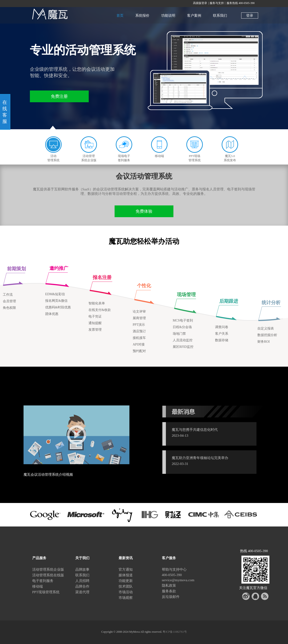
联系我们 (220, 16)
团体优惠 (52, 314)
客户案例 (194, 16)
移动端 (38, 586)
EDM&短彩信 (55, 294)
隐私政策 (169, 585)
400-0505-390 (172, 575)
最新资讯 (126, 558)
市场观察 (126, 598)
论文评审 (139, 312)
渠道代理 (82, 592)
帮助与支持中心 (174, 569)
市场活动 (126, 592)
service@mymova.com (178, 580)
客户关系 (222, 334)
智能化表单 (97, 303)
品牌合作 (82, 586)
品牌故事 (82, 569)
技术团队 (126, 586)
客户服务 (169, 558)
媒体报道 (126, 575)
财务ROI (264, 342)
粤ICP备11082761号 (175, 632)
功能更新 (126, 581)
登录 (250, 16)
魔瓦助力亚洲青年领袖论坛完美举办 (200, 458)
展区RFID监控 (183, 347)
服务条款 (169, 591)
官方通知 (126, 569)
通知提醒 (95, 323)
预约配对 (139, 351)
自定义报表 (266, 328)
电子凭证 (95, 316)
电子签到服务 (43, 581)
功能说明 (168, 16)
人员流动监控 (183, 340)
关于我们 (82, 558)
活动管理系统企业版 (48, 569)
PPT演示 (139, 325)
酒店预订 (139, 331)
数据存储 (222, 340)
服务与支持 (217, 3)
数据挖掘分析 (267, 335)
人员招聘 (82, 581)
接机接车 (139, 338)
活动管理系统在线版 (48, 575)
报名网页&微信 (56, 301)
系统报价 (142, 16)
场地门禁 (179, 334)
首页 (120, 16)
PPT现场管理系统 (46, 592)
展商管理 (139, 318)
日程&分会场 (182, 327)
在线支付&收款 (100, 310)
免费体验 (144, 211)
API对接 (139, 344)
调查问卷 (222, 327)
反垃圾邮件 (171, 597)
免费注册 (59, 96)
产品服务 (39, 558)
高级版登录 (200, 3)
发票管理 (95, 330)
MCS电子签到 (183, 320)
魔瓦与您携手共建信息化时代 (195, 430)
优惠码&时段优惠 (58, 307)
